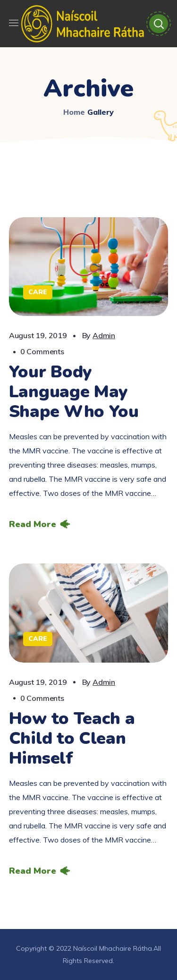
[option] (89, 267)
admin (104, 335)
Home (74, 112)
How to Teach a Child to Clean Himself (72, 738)
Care (38, 292)
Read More (33, 524)
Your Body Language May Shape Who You (74, 392)
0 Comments (42, 351)
